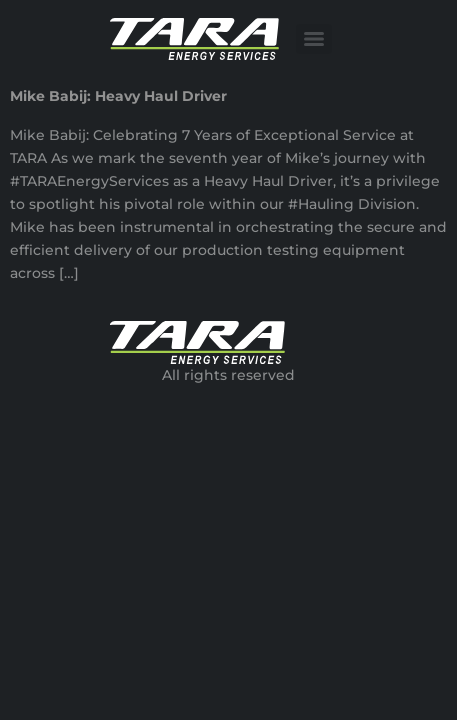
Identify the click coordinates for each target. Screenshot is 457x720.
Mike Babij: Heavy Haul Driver (118, 96)
